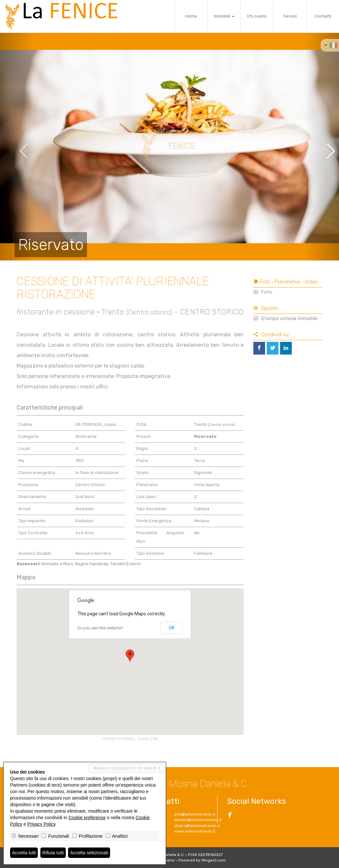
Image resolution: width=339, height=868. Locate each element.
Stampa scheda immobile (285, 318)
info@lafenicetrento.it (195, 814)
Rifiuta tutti (53, 853)
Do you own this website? (100, 628)
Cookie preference (87, 818)
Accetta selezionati (89, 853)
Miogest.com (214, 860)
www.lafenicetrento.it (195, 831)
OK (172, 628)
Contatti (323, 16)
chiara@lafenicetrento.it (197, 826)
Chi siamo (257, 16)
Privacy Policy (41, 824)
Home (191, 16)
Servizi (290, 16)
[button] (17, 147)
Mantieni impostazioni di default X (127, 768)
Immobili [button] (224, 16)
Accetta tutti (24, 853)
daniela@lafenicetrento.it (198, 820)
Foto (263, 292)
